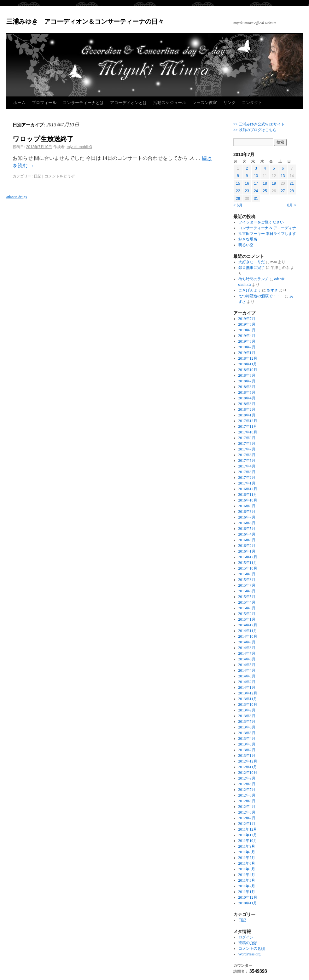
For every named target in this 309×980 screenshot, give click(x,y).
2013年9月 (247, 710)
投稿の (248, 943)
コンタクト (252, 103)
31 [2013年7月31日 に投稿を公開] (256, 199)
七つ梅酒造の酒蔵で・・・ (261, 296)
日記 (38, 176)
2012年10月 (248, 773)
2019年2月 (247, 347)
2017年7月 (247, 449)
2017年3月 (247, 472)
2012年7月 (247, 790)
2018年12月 (248, 358)
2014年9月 (247, 642)
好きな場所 (248, 239)
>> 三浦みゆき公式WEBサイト (259, 124)
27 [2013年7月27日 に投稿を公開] (283, 191)
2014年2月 (247, 682)
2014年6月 (247, 659)
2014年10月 (248, 636)
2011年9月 (247, 846)
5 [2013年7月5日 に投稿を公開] (274, 168)
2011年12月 (248, 829)
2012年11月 (248, 767)
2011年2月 (247, 886)
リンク (229, 103)
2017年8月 (247, 444)
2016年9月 (247, 506)
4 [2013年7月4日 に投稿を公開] (265, 168)
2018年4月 (247, 398)
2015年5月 (247, 597)
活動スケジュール (170, 103)
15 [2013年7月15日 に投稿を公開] (238, 183)
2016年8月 (247, 512)
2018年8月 (247, 375)
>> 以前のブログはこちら (255, 130)
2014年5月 (247, 665)
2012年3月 (247, 812)
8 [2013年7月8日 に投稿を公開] (238, 176)
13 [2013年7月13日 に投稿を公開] (283, 176)
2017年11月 (248, 426)
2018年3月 (247, 404)
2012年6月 (247, 795)
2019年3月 (247, 341)
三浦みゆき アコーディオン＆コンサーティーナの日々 (85, 21)
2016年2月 (247, 546)
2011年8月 (247, 852)
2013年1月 (247, 756)
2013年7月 (247, 722)
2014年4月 (247, 670)
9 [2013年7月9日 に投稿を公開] (247, 176)
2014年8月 (247, 648)
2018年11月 (248, 364)
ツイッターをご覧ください (261, 222)
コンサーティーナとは (83, 103)
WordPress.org (249, 954)
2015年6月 (247, 591)
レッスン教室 (205, 103)
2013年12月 (248, 693)
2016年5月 (247, 529)
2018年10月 (248, 370)
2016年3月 (247, 540)
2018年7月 (247, 381)
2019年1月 (247, 353)
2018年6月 (247, 387)
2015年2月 (247, 614)
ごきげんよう (250, 290)
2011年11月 (248, 835)
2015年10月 (248, 568)
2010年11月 (248, 903)
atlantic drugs (17, 197)
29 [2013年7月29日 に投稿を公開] (238, 199)
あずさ (272, 290)
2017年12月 (248, 421)
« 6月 (238, 205)
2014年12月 (248, 625)
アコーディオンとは (128, 103)
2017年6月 (247, 455)
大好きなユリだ (252, 262)
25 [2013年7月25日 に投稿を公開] (265, 191)
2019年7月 (247, 319)
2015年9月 (247, 574)
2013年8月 (247, 716)
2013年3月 (247, 744)
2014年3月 (247, 676)
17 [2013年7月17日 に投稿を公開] (256, 183)
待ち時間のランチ (254, 279)
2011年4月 (247, 875)
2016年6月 (247, 523)
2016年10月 (248, 500)
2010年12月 (248, 897)
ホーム (19, 103)
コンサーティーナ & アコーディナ (267, 228)
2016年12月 (248, 489)
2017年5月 (247, 461)
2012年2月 (247, 818)
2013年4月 (247, 739)
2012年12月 (248, 761)
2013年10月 (248, 705)
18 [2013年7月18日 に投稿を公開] (265, 183)
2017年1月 (247, 483)
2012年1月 (247, 824)
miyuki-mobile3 (79, 147)
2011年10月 (248, 841)
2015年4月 (247, 602)
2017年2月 (247, 478)
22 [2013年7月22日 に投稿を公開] (238, 191)
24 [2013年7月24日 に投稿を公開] (256, 191)
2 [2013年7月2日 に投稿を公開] (247, 168)
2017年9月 (247, 438)
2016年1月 (247, 551)
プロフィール (44, 103)
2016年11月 (248, 495)
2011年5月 (247, 869)
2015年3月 (247, 608)
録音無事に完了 (252, 268)
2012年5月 (247, 801)
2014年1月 (247, 687)
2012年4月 (247, 807)
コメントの (252, 949)
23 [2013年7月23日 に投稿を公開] (247, 191)
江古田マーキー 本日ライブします (267, 234)
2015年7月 (247, 585)
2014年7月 (247, 653)
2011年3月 (247, 880)
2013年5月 (247, 733)
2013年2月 (247, 750)
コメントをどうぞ (60, 176)
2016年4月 (247, 534)
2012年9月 (247, 778)
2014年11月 (248, 631)
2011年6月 (247, 863)
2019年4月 (247, 336)
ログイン (246, 937)
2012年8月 (247, 784)
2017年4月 (247, 466)
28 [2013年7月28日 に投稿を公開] (292, 191)
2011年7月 (247, 858)
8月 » (292, 205)
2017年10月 (248, 432)
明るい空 (246, 245)
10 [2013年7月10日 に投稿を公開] (256, 176)
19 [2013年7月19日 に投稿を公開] (274, 183)
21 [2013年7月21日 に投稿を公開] (292, 183)
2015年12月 (248, 557)
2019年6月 (247, 324)
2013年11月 (248, 699)
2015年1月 (247, 619)
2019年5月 (247, 330)
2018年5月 (247, 392)
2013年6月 (247, 727)
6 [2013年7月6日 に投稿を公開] (283, 168)
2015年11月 (248, 563)
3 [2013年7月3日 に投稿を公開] (256, 168)
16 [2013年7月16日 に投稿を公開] (247, 183)
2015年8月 (247, 580)
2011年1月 (247, 892)
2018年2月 (247, 409)
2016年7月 (247, 517)
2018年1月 (247, 415)
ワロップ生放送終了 (43, 139)
